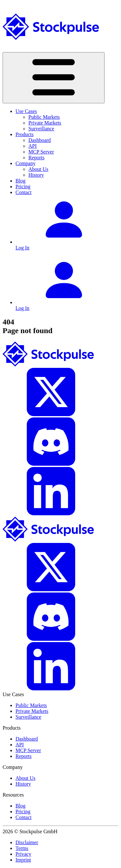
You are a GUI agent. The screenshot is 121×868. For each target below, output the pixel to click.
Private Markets (45, 123)
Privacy (23, 854)
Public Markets (44, 117)
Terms (22, 848)
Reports (36, 158)
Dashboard (40, 140)
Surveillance (41, 129)
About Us (38, 169)
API (33, 146)
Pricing (23, 187)
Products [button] (25, 134)
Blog (20, 181)
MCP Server (41, 152)
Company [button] (25, 163)
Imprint (23, 860)
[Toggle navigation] (54, 78)
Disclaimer (27, 842)
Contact (24, 192)
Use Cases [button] (26, 111)
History (36, 175)
